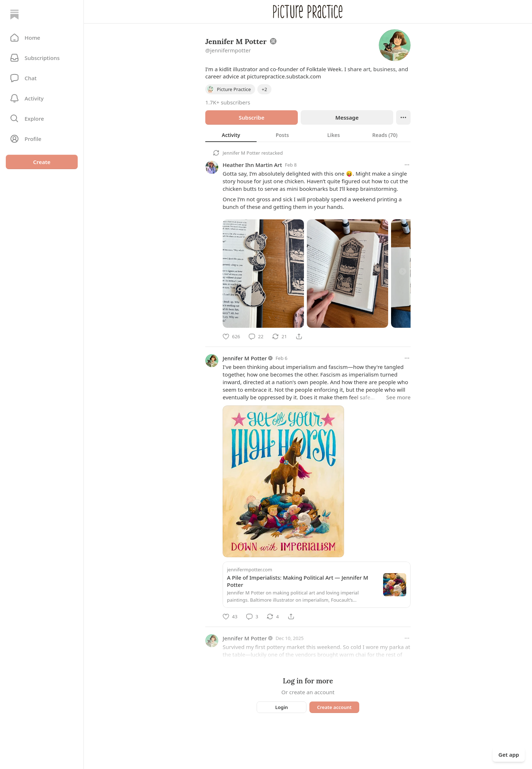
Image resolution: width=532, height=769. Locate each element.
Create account (334, 707)
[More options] (407, 165)
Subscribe (251, 117)
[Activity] (42, 98)
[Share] (299, 336)
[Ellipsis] (403, 117)
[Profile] (42, 139)
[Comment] (256, 336)
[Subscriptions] (42, 58)
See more (398, 397)
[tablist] (308, 135)
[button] (42, 38)
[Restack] (280, 336)
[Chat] (42, 78)
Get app (509, 755)
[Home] (14, 14)
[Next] (403, 271)
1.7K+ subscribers (228, 102)
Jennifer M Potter (241, 153)
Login (281, 707)
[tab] (231, 135)
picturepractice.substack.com (284, 76)
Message (347, 117)
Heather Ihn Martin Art (252, 165)
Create (42, 162)
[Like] (231, 336)
